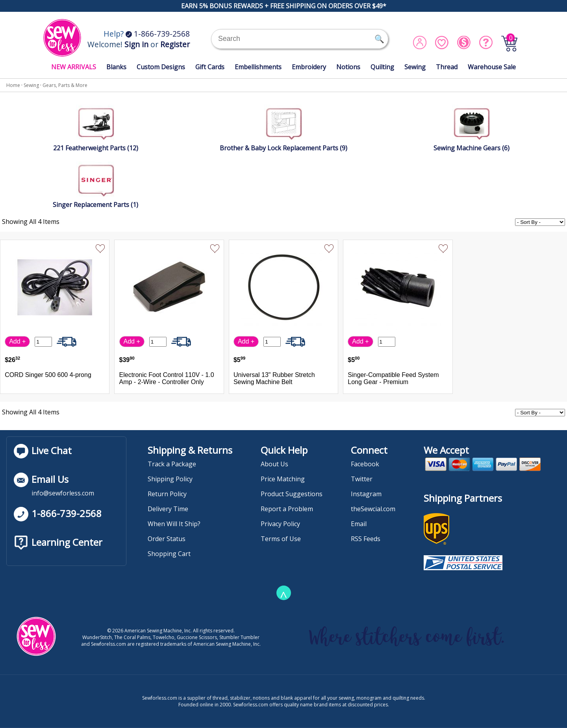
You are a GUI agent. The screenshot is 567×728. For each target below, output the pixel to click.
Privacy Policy (280, 524)
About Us (274, 464)
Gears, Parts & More (65, 85)
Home (13, 85)
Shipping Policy (170, 479)
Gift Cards (210, 67)
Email (359, 524)
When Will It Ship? (174, 524)
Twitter (362, 479)
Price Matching (283, 479)
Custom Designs (161, 67)
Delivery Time (168, 509)
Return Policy (167, 494)
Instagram (366, 494)
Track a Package (172, 464)
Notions (348, 67)
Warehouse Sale (492, 67)
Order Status (167, 539)
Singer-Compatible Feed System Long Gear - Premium (393, 378)
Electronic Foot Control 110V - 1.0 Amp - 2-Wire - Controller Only (167, 378)
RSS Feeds (366, 539)
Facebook (365, 464)
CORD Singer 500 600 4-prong (48, 375)
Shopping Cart (169, 554)
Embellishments (258, 67)
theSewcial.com (373, 509)
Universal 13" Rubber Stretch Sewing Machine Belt (274, 378)
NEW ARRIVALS (74, 67)
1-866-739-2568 (158, 34)
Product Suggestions (292, 494)
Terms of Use (281, 539)
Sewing (415, 67)
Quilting (382, 67)
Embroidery (309, 67)
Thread (447, 67)
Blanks (116, 67)
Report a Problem (287, 509)
